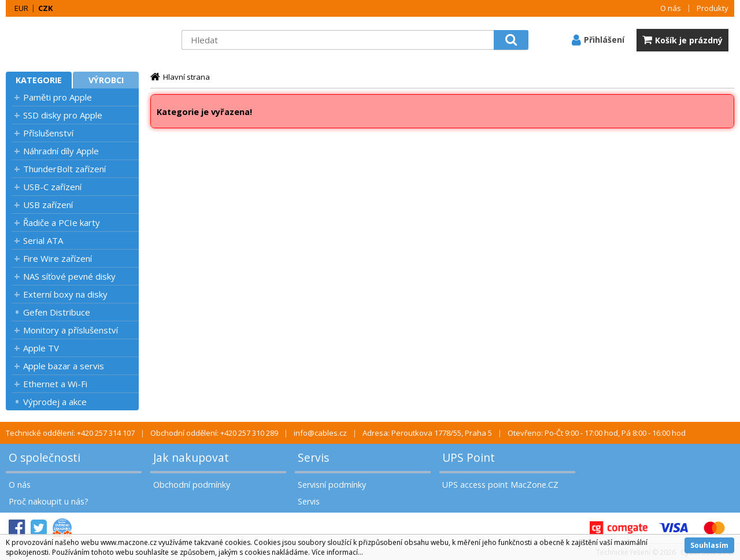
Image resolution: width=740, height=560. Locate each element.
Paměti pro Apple (58, 97)
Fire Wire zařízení (58, 258)
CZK (45, 8)
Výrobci (106, 80)
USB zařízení (48, 205)
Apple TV (41, 348)
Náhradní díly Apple (61, 151)
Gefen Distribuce (57, 312)
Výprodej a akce (55, 402)
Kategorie (39, 80)
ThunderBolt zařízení (64, 169)
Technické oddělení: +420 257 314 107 (70, 433)
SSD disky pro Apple (63, 115)
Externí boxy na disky (65, 294)
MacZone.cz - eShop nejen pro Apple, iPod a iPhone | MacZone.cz (78, 40)
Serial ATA (43, 240)
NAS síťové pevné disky (69, 276)
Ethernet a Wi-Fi (55, 384)
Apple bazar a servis (64, 366)
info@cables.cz (320, 433)
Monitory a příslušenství (71, 330)
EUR (21, 8)
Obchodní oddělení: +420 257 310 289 (214, 433)
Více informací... (337, 552)
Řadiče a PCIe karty (62, 222)
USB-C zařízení (52, 187)
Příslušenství (48, 133)
